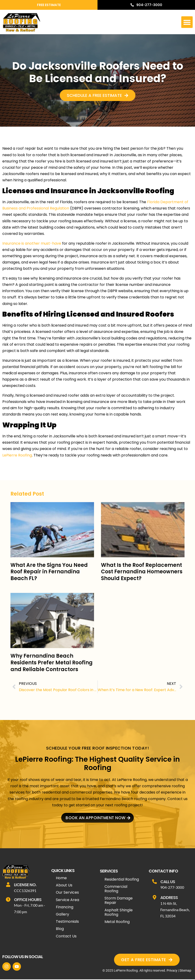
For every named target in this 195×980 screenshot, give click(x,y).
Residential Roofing (122, 880)
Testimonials (67, 922)
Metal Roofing (117, 922)
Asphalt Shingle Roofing (119, 913)
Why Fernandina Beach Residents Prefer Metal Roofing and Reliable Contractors (52, 662)
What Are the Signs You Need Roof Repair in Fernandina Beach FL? (49, 572)
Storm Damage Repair (119, 901)
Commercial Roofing (116, 889)
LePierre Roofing (17, 455)
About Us (64, 886)
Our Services (67, 893)
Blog (60, 930)
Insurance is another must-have (32, 243)
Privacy (172, 971)
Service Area (67, 901)
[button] (187, 22)
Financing (65, 908)
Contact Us (66, 937)
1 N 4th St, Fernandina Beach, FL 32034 (175, 910)
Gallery (62, 915)
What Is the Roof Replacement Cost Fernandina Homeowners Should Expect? (142, 572)
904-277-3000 (172, 888)
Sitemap (185, 971)
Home (61, 879)
